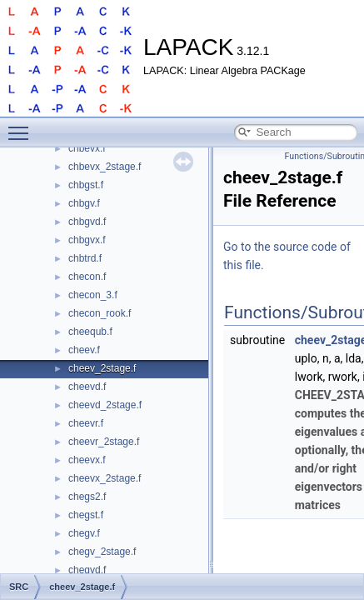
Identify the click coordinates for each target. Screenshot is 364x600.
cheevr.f (86, 423)
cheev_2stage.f (102, 368)
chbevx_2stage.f (105, 167)
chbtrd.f (85, 258)
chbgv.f (84, 203)
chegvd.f (87, 570)
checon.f (87, 277)
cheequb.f (90, 332)
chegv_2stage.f (102, 552)
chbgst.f (86, 185)
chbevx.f (87, 148)
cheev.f (84, 350)
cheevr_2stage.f (104, 442)
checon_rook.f (100, 313)
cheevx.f (87, 460)
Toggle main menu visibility (22, 126)
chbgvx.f (87, 240)
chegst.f (86, 515)
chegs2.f (87, 497)
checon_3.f (93, 295)
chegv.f (84, 533)
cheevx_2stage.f (105, 478)
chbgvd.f (87, 222)
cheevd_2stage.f (105, 405)
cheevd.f (87, 387)
